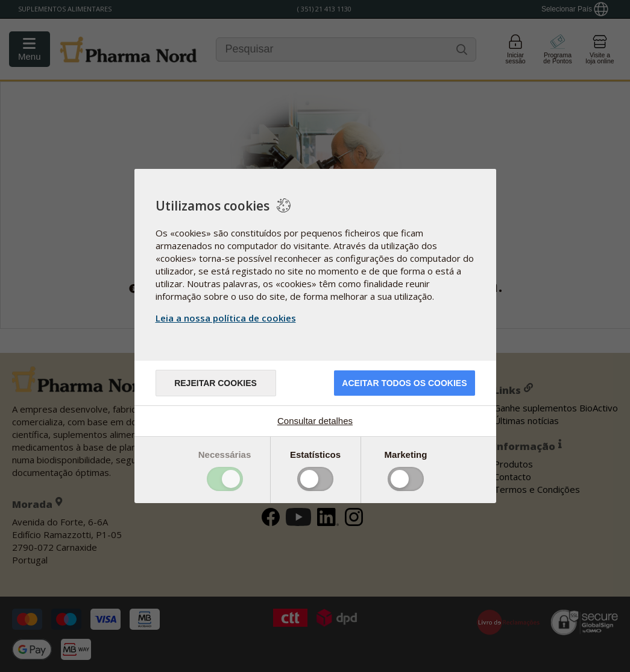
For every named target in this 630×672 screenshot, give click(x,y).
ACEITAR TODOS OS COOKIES (404, 383)
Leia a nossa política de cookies (226, 318)
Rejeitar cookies (216, 383)
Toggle (225, 479)
